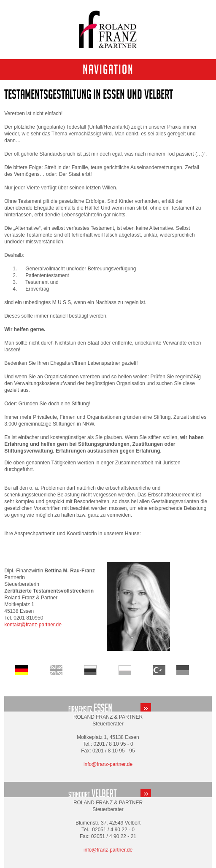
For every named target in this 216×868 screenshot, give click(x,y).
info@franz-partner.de (108, 764)
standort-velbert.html (108, 790)
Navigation (108, 69)
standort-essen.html (108, 704)
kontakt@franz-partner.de (33, 625)
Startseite (22, 670)
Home (56, 670)
